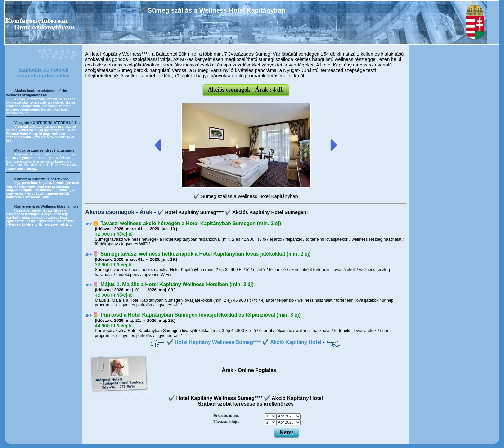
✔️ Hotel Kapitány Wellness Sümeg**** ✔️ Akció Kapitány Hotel (244, 342)
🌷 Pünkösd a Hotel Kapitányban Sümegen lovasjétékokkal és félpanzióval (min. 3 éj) (197, 315)
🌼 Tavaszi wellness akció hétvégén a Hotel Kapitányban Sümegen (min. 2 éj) (187, 223)
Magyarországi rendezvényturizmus (44, 150)
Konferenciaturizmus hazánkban (42, 179)
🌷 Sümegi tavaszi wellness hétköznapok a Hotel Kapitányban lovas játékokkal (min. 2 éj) (202, 254)
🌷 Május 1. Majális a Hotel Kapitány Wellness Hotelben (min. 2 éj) (173, 284)
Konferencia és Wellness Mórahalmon (46, 206)
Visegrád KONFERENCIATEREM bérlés (47, 123)
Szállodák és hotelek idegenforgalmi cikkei (43, 73)
